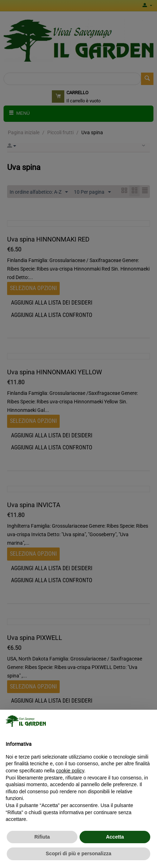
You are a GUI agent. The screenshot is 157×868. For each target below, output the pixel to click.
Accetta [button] (115, 837)
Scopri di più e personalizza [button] (78, 853)
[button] (148, 721)
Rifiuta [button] (42, 837)
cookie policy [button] (70, 771)
